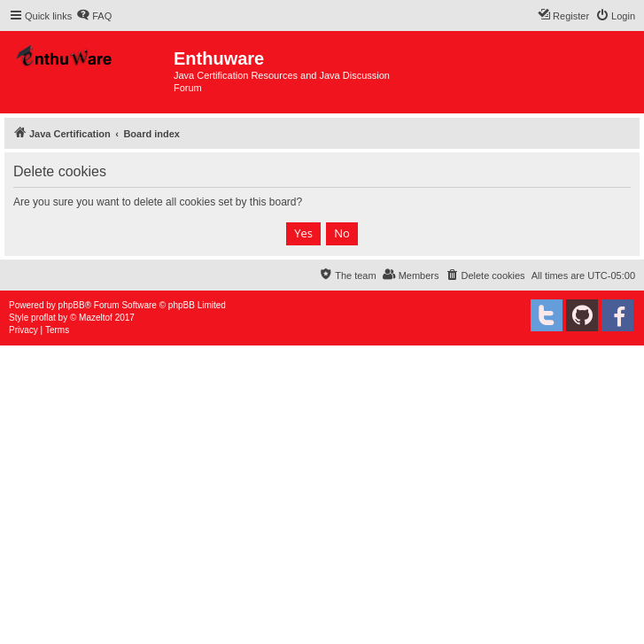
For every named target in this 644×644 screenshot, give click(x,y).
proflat (43, 318)
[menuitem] (94, 16)
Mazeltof (96, 318)
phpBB (72, 305)
